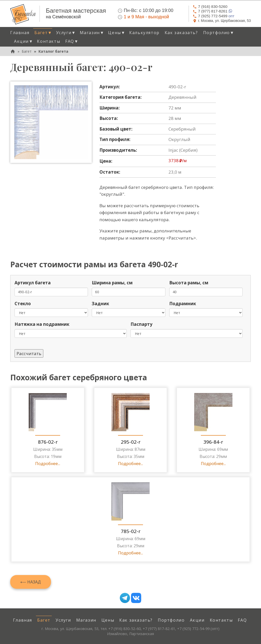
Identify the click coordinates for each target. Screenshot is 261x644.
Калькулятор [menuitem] (144, 33)
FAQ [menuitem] (242, 620)
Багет (27, 51)
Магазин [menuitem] (86, 620)
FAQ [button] (72, 41)
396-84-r (213, 442)
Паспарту (141, 324)
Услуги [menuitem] (63, 620)
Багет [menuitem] (44, 620)
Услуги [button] (66, 33)
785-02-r (131, 531)
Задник (100, 304)
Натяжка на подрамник (42, 324)
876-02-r (48, 442)
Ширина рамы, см (112, 283)
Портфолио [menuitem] (171, 620)
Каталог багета (53, 51)
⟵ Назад (31, 582)
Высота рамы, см (189, 283)
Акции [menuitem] (197, 620)
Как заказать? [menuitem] (181, 33)
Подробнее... (48, 464)
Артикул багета (33, 283)
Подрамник (183, 304)
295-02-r (131, 442)
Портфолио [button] (219, 33)
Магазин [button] (92, 33)
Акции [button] (24, 41)
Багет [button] (43, 33)
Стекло (23, 304)
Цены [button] (117, 33)
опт (214, 16)
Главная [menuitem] (20, 33)
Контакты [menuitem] (49, 41)
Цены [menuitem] (108, 620)
